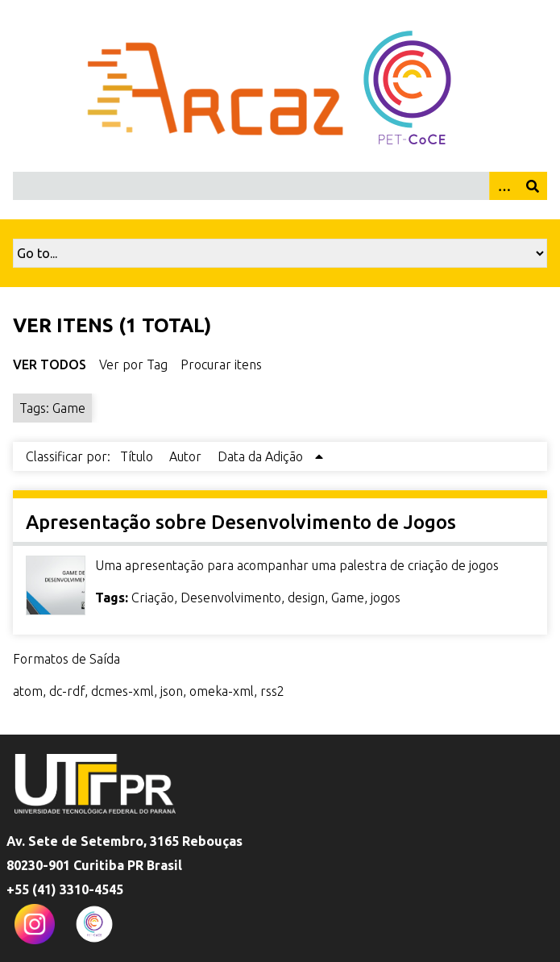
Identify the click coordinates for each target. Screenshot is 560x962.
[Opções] (504, 186)
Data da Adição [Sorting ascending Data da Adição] (262, 456)
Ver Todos (50, 364)
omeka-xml (222, 691)
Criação (153, 598)
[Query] (280, 186)
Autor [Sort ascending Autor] (187, 456)
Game (348, 598)
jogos (386, 598)
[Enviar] (533, 186)
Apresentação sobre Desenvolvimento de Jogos (241, 522)
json (172, 691)
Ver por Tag (133, 364)
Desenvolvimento (231, 598)
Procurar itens (221, 364)
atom (28, 691)
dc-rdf (67, 691)
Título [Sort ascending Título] (138, 456)
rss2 (272, 691)
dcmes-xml (122, 691)
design (306, 598)
